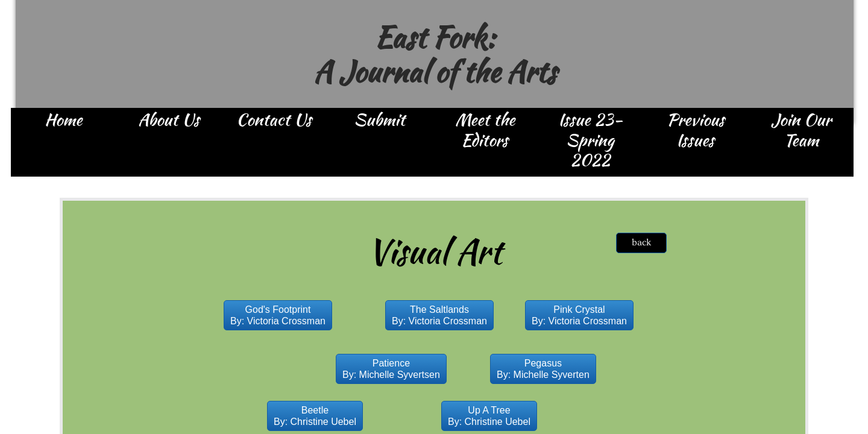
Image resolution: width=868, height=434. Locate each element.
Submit (379, 121)
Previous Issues (696, 131)
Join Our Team (801, 131)
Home (63, 121)
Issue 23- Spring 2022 (590, 141)
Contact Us (274, 121)
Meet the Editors (485, 131)
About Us (169, 121)
